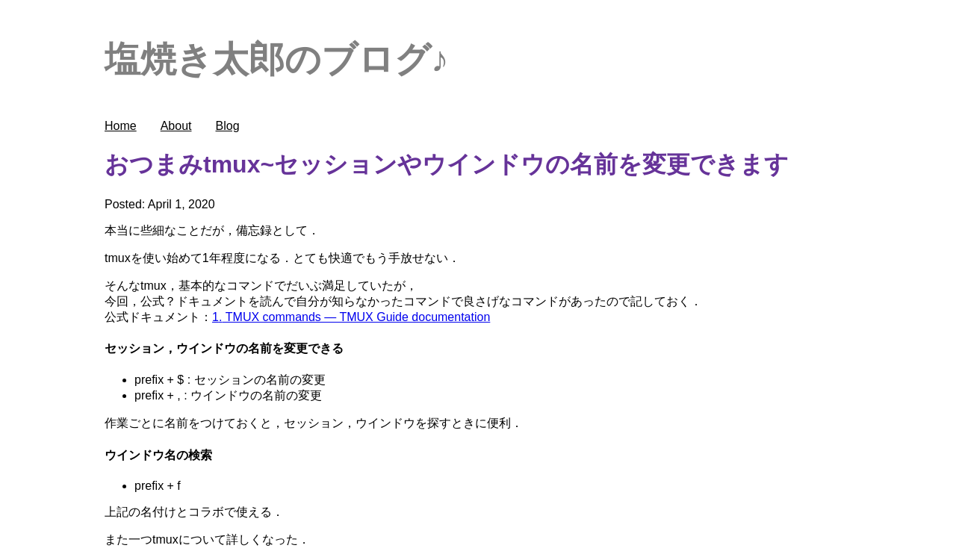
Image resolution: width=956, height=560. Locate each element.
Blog (228, 126)
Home (121, 126)
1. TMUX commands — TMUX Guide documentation (351, 317)
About (176, 126)
